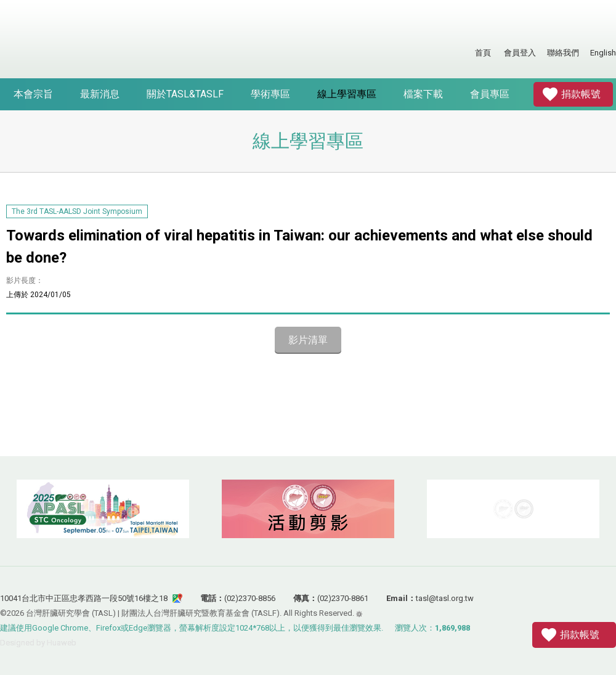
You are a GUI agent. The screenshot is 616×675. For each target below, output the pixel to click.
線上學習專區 (347, 94)
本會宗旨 (33, 94)
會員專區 (490, 94)
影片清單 (308, 340)
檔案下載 (423, 94)
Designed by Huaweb (38, 643)
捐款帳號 (581, 94)
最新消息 (100, 94)
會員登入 (520, 53)
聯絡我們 (563, 53)
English (603, 53)
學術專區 (270, 94)
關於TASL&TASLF (185, 94)
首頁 (483, 53)
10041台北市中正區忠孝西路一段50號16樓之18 (84, 598)
